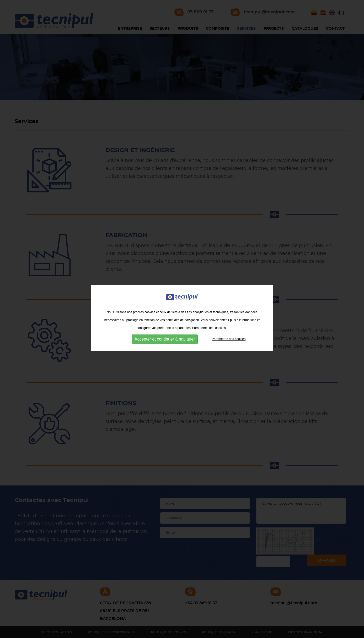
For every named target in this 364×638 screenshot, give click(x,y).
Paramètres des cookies (229, 338)
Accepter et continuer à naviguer (165, 339)
